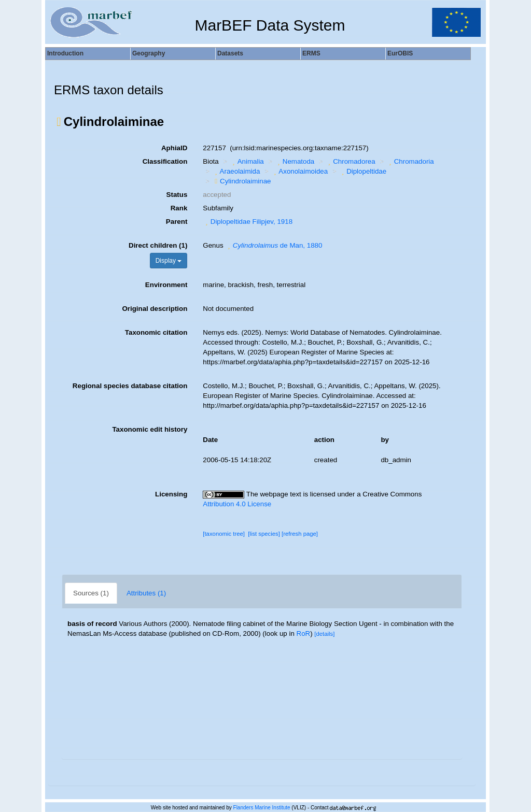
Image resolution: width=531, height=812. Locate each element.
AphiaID (174, 148)
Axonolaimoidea (299, 171)
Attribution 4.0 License (237, 504)
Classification (165, 161)
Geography (149, 53)
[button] (59, 122)
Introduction (65, 53)
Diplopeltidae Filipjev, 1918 (248, 222)
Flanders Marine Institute (262, 808)
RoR (304, 633)
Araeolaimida (236, 171)
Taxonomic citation (156, 332)
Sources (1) (91, 593)
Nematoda (295, 161)
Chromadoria (410, 161)
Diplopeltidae (363, 171)
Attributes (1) (146, 593)
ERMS (311, 53)
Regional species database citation (130, 386)
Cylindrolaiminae (241, 181)
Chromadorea (351, 161)
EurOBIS (400, 53)
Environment (166, 285)
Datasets (230, 53)
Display (169, 261)
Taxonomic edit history (150, 429)
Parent (177, 222)
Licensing (171, 494)
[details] (324, 634)
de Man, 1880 (274, 245)
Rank (179, 208)
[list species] (264, 534)
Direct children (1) (158, 245)
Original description (155, 309)
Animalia (247, 161)
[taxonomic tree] (224, 534)
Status (177, 195)
